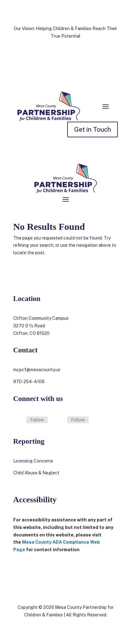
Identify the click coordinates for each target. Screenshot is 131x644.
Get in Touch (93, 129)
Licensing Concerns (34, 461)
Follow (37, 420)
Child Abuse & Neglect (36, 473)
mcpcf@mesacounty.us (37, 370)
